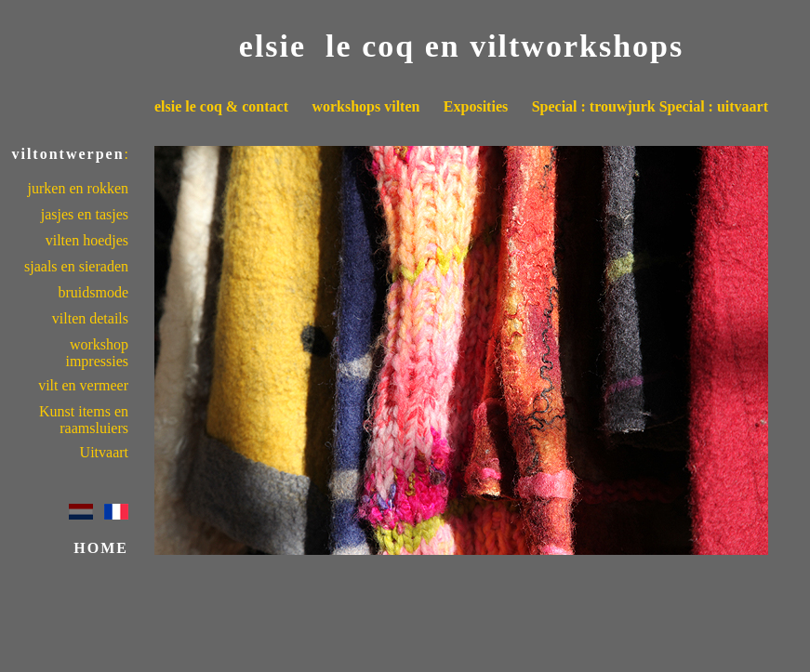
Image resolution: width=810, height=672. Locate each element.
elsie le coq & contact (221, 106)
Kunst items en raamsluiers (84, 420)
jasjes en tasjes (85, 214)
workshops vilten (365, 106)
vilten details (90, 318)
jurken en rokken (78, 188)
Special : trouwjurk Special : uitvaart (650, 106)
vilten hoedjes (87, 240)
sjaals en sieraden (76, 266)
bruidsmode (93, 292)
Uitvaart (104, 452)
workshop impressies (97, 353)
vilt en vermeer (83, 385)
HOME (101, 548)
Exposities (476, 106)
